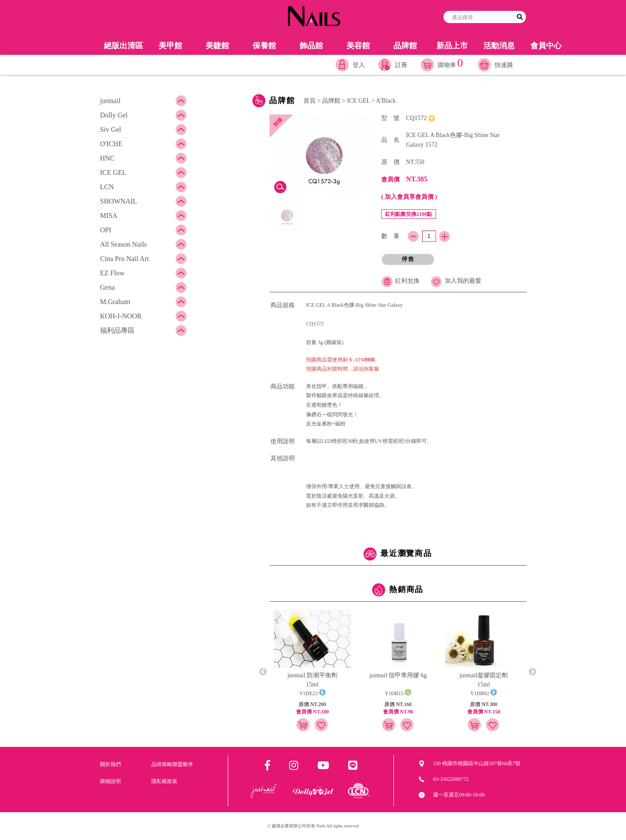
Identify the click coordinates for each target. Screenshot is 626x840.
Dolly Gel (114, 115)
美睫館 (217, 46)
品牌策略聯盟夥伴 (172, 764)
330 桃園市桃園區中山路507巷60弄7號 (477, 763)
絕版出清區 (123, 46)
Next (533, 672)
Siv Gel (110, 129)
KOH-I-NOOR (121, 316)
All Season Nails (123, 244)
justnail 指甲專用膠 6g (398, 675)
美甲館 (170, 46)
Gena (107, 287)
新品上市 (452, 46)
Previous (263, 672)
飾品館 (311, 46)
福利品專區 (117, 330)
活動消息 (499, 46)
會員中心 (546, 46)
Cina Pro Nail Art (124, 259)
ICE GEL (113, 172)
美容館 (358, 46)
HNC (107, 158)
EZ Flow (112, 273)
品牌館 (405, 46)
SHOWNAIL (118, 201)
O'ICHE (111, 144)
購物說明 (110, 781)
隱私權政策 (164, 781)
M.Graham (115, 302)
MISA (109, 216)
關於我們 (110, 764)
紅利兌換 (400, 281)
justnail (110, 101)
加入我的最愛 (456, 281)
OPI (106, 230)
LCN (107, 187)
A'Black (386, 101)
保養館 (264, 46)
